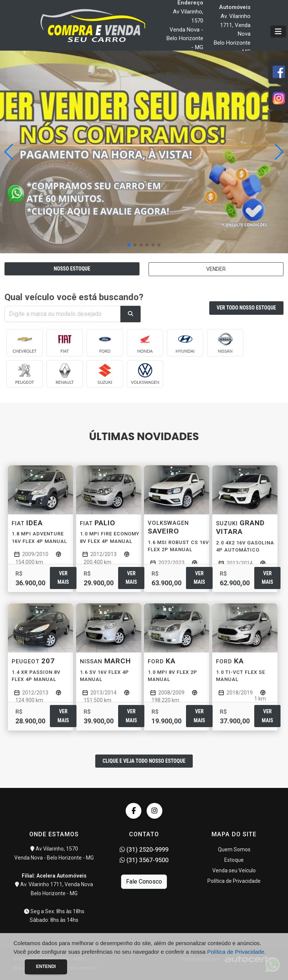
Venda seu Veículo (234, 870)
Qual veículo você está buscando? (74, 297)
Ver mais (63, 578)
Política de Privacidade (234, 881)
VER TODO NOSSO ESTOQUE (246, 308)
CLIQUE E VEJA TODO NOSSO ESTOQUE (144, 761)
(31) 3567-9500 (144, 860)
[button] (279, 152)
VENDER (216, 269)
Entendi (46, 966)
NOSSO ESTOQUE (72, 269)
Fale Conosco (144, 882)
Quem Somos (234, 849)
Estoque (234, 860)
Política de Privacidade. (236, 952)
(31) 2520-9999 (144, 850)
